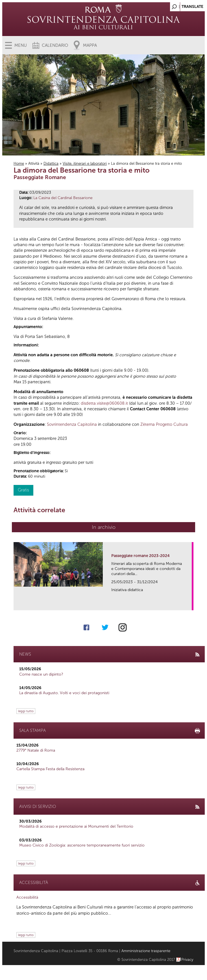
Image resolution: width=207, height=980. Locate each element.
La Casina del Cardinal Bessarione (63, 198)
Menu (21, 45)
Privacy (187, 960)
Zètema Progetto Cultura (164, 424)
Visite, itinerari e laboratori (85, 163)
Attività (34, 163)
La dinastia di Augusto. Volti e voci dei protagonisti (64, 693)
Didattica (51, 163)
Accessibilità (27, 897)
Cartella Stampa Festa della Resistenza (50, 769)
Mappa (90, 45)
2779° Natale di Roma (36, 750)
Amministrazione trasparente (146, 951)
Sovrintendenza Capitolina (72, 424)
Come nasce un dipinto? (41, 674)
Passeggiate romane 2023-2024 (140, 556)
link (189, 604)
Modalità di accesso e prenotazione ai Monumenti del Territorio (76, 826)
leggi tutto (26, 711)
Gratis (23, 490)
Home (19, 163)
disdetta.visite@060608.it (104, 403)
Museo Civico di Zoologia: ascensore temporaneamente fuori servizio (82, 845)
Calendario (55, 45)
